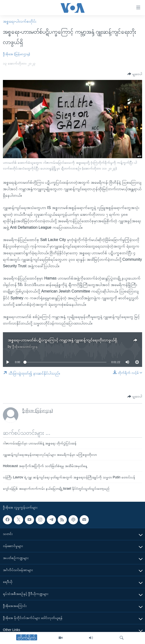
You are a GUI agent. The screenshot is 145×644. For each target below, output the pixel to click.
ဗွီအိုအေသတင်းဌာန (25, 346)
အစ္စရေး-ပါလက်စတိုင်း (20, 21)
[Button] (135, 74)
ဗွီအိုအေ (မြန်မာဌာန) (16, 54)
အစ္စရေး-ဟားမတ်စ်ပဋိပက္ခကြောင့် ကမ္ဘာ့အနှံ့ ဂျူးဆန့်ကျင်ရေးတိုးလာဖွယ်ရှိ (62, 340)
